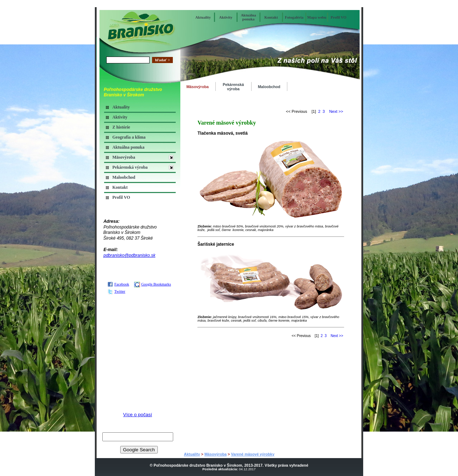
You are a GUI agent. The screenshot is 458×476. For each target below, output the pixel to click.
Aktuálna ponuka (249, 17)
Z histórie (121, 127)
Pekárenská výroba (130, 167)
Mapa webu (317, 17)
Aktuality (203, 17)
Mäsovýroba (124, 157)
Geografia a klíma (129, 137)
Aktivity (226, 17)
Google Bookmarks (153, 284)
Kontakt (271, 17)
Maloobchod (124, 177)
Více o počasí (138, 415)
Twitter (116, 291)
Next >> (336, 111)
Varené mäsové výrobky (253, 454)
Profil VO (338, 17)
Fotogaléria (294, 17)
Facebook (118, 284)
